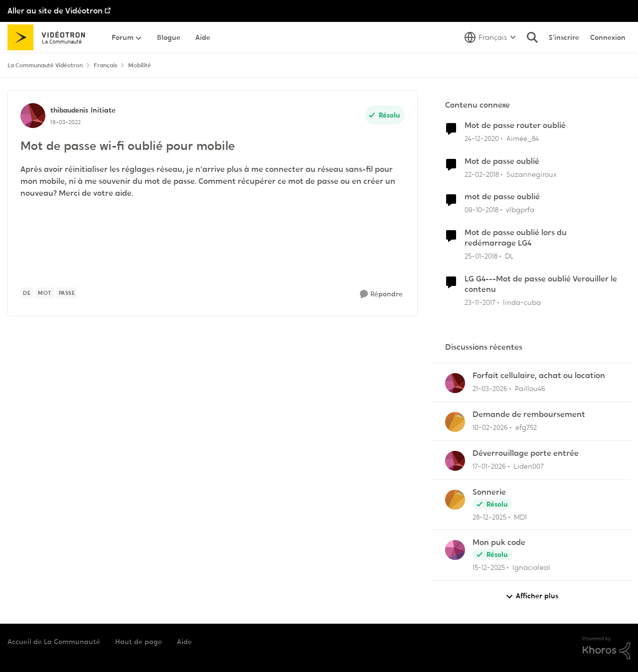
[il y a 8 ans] (482, 174)
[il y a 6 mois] (489, 467)
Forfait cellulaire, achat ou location (539, 376)
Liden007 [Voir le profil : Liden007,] (529, 466)
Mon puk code (499, 542)
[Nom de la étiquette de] (27, 293)
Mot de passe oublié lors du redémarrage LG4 (516, 238)
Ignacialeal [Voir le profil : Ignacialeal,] (531, 567)
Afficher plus (532, 596)
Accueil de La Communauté (54, 642)
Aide (184, 642)
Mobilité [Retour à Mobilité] (140, 65)
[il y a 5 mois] (490, 428)
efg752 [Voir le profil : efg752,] (526, 427)
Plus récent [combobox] (394, 332)
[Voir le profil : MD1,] (455, 500)
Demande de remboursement (529, 414)
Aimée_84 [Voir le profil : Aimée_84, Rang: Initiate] (523, 138)
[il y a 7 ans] (481, 210)
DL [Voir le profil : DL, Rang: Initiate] (509, 256)
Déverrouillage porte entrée (526, 453)
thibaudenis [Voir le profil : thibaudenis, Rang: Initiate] (69, 110)
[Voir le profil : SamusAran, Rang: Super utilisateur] (42, 368)
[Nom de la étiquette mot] (45, 293)
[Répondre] (381, 294)
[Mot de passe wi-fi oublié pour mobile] (72, 374)
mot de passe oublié (502, 197)
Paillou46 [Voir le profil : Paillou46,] (530, 389)
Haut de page (139, 642)
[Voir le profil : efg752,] (455, 422)
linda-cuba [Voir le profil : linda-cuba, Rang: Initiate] (522, 302)
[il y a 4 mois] (490, 389)
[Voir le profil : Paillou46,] (455, 383)
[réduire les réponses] (11, 361)
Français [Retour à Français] (105, 65)
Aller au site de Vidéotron (55, 11)
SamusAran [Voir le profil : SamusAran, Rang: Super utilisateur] (75, 362)
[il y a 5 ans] (482, 139)
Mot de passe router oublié (515, 126)
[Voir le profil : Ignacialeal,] (455, 550)
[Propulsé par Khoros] (607, 648)
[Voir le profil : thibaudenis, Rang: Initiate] (33, 116)
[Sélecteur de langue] (490, 37)
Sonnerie (489, 492)
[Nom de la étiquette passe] (67, 293)
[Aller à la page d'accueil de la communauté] (50, 37)
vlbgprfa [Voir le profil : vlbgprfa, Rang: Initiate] (520, 210)
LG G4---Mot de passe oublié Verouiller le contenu (541, 284)
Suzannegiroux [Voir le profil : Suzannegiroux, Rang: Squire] (532, 174)
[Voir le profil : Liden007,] (455, 461)
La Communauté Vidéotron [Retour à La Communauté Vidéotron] (45, 65)
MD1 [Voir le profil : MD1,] (520, 517)
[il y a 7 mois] (489, 568)
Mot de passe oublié (502, 161)
